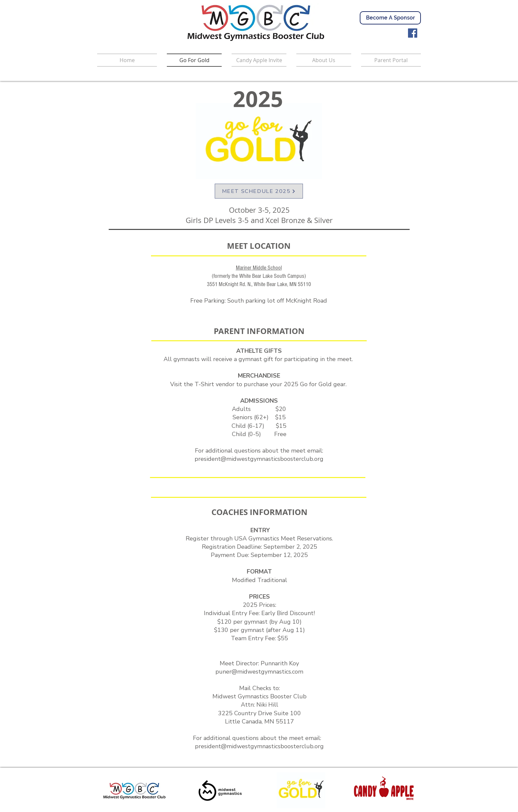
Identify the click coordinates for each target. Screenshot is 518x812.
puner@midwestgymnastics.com (259, 672)
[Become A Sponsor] (390, 18)
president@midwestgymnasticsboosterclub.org (259, 459)
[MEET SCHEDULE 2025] (259, 191)
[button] (388, 60)
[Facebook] (413, 33)
